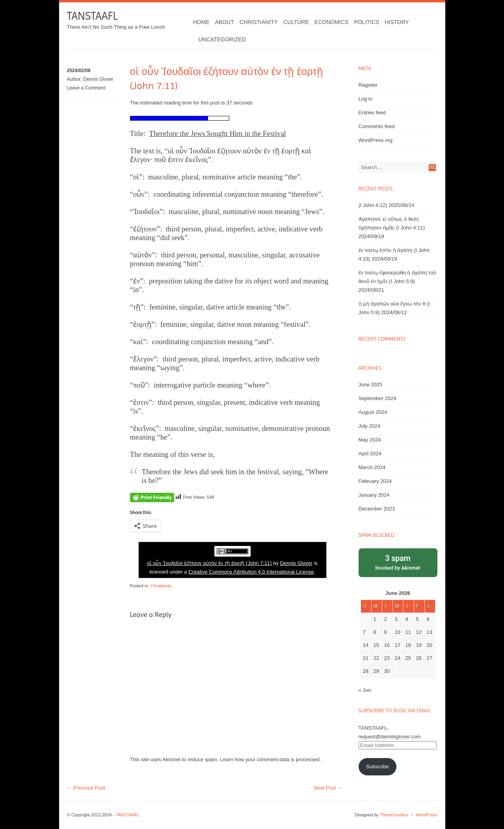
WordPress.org (376, 140)
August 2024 (373, 412)
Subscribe (378, 767)
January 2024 (374, 495)
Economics (331, 22)
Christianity (259, 22)
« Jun (365, 690)
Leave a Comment (86, 88)
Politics (366, 22)
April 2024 (370, 454)
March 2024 (372, 467)
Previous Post (86, 788)
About (225, 22)
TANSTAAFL (92, 16)
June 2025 (371, 385)
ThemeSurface (394, 815)
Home (201, 22)
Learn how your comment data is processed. (271, 759)
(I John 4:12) (373, 205)
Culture (296, 22)
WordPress (426, 815)
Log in (365, 99)
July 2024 (370, 426)
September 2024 (378, 398)
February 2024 (375, 481)
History (397, 22)
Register (368, 85)
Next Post (328, 788)
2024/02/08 (79, 71)
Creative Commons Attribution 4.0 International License (251, 572)
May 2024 (370, 440)
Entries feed (372, 113)
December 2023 (377, 509)
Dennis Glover (99, 79)
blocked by (398, 562)
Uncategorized (222, 39)
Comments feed (377, 126)
